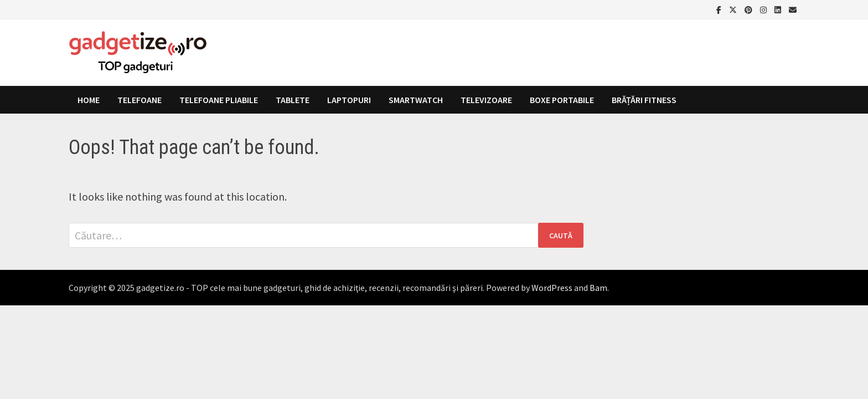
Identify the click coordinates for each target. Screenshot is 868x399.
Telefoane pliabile (219, 100)
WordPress (552, 288)
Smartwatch (416, 100)
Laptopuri (349, 100)
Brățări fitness (644, 100)
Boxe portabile (562, 100)
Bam (598, 288)
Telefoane (139, 100)
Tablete (293, 100)
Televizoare (486, 100)
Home (89, 100)
